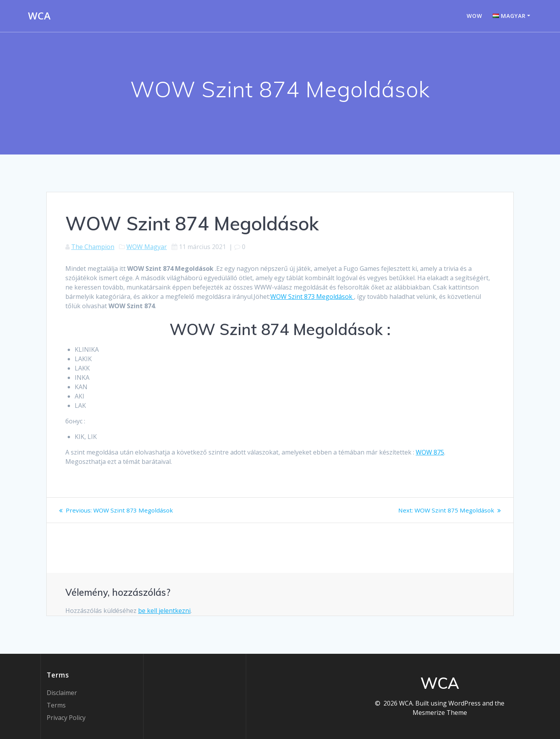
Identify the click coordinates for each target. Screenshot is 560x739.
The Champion (93, 247)
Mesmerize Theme (440, 713)
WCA (39, 16)
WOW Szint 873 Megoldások (312, 297)
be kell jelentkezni (164, 611)
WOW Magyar (147, 247)
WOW (474, 16)
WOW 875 (430, 452)
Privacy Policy (66, 718)
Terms (56, 705)
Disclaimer (62, 693)
